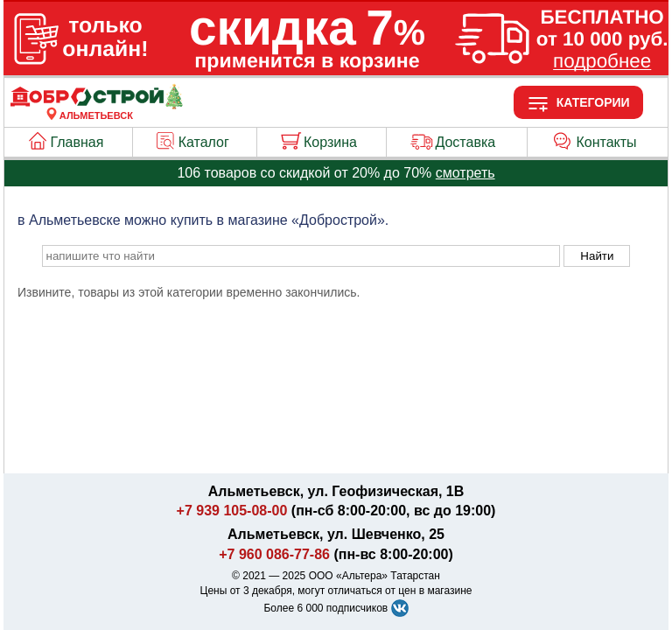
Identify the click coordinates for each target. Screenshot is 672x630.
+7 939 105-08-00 (232, 511)
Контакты (607, 142)
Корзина (330, 142)
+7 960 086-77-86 (274, 554)
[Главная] (96, 105)
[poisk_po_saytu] (301, 256)
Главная (77, 142)
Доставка (465, 142)
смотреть (465, 173)
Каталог (204, 142)
